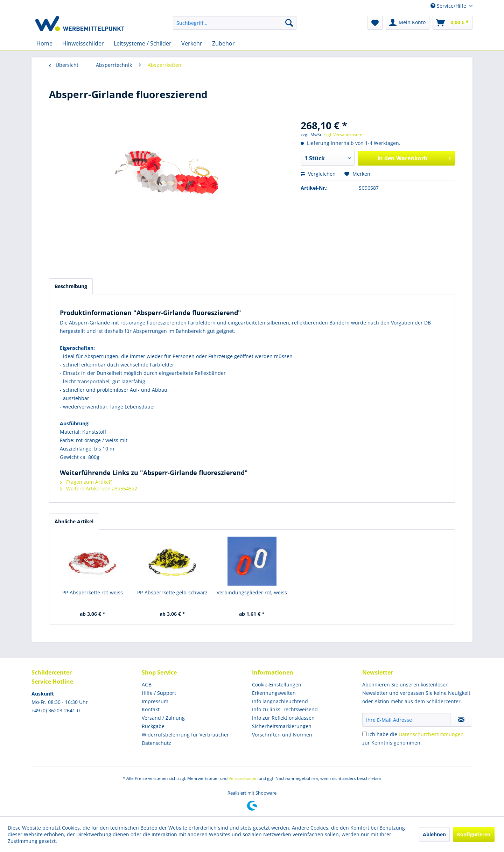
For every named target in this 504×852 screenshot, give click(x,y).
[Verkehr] (192, 43)
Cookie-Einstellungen (277, 685)
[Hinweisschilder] (83, 43)
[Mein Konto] (408, 23)
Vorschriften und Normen (282, 735)
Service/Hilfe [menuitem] (449, 6)
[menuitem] (235, 23)
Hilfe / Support (159, 693)
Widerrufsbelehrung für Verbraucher (185, 735)
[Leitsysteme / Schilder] (143, 43)
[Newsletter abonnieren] (461, 720)
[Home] (44, 43)
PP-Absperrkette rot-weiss (93, 592)
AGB (147, 685)
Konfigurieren (474, 834)
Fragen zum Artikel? (86, 482)
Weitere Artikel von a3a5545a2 (99, 488)
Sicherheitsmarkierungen (282, 726)
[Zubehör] (223, 43)
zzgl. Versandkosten (343, 135)
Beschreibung (71, 286)
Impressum (155, 701)
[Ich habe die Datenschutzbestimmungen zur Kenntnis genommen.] (365, 734)
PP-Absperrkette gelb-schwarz (172, 592)
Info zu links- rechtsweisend (285, 709)
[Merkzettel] (375, 23)
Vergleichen (318, 174)
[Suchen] (289, 23)
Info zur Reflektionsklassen (283, 718)
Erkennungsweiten (274, 693)
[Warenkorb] (453, 23)
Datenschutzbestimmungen (431, 734)
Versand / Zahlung (163, 718)
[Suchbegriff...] (235, 23)
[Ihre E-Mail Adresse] (406, 720)
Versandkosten (243, 778)
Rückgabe (153, 726)
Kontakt (151, 709)
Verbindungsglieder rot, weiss (252, 592)
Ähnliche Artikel (74, 521)
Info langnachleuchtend (280, 701)
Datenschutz (156, 743)
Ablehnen (434, 834)
